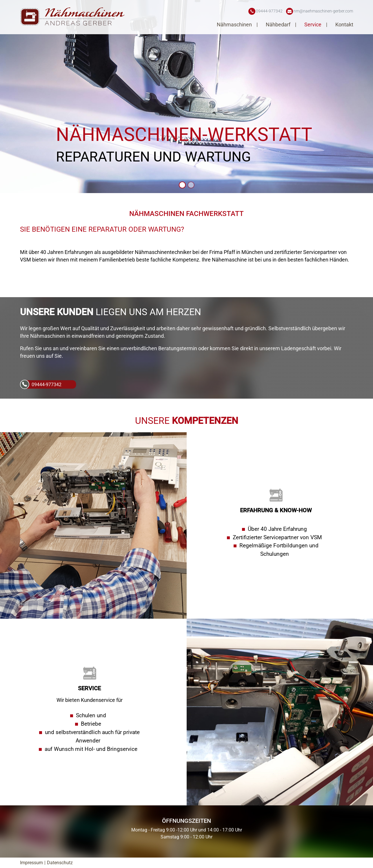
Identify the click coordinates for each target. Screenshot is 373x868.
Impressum (31, 863)
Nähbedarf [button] (279, 25)
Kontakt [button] (344, 25)
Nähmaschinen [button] (235, 25)
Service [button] (313, 25)
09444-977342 (47, 385)
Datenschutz (60, 863)
